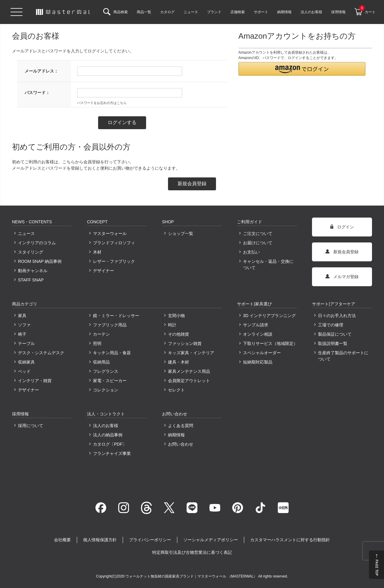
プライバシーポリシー (150, 540)
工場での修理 (331, 325)
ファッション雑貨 (185, 343)
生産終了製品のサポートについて (343, 356)
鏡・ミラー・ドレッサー (116, 316)
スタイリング (31, 252)
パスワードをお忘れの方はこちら (102, 103)
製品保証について (335, 334)
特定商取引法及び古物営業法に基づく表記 (192, 552)
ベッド (24, 371)
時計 (172, 325)
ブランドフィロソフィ (114, 243)
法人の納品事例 (108, 435)
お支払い (251, 252)
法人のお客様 (106, 426)
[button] (302, 69)
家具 (22, 316)
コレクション (106, 390)
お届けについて (258, 243)
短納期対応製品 (258, 362)
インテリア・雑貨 (35, 381)
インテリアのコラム (37, 243)
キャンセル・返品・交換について (268, 264)
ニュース (26, 233)
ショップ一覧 (181, 233)
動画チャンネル (33, 271)
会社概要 (62, 540)
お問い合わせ (181, 444)
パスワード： (37, 93)
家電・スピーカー (110, 381)
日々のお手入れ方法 (337, 316)
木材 (97, 252)
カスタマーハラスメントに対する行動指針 (290, 540)
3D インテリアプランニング (269, 316)
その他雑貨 (178, 334)
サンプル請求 (256, 325)
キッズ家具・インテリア (191, 353)
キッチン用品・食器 (112, 353)
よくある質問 (181, 426)
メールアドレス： (41, 71)
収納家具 (26, 362)
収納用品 (101, 362)
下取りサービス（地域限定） (270, 343)
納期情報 (176, 435)
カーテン (101, 334)
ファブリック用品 (110, 325)
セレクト (176, 390)
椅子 (22, 334)
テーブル (26, 343)
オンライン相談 (258, 334)
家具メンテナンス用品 (189, 371)
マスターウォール (110, 233)
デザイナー (103, 271)
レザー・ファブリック (114, 261)
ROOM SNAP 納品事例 (40, 261)
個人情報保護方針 (100, 540)
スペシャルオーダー (262, 353)
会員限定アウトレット (189, 381)
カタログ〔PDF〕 (110, 444)
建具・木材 (178, 362)
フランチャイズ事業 (112, 453)
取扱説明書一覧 (333, 343)
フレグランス (106, 371)
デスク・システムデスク (41, 353)
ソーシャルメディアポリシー (211, 540)
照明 (97, 343)
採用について (31, 426)
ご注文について (258, 233)
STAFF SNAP (31, 280)
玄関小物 (176, 316)
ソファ (24, 325)
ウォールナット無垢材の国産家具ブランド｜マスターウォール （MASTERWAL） (192, 576)
